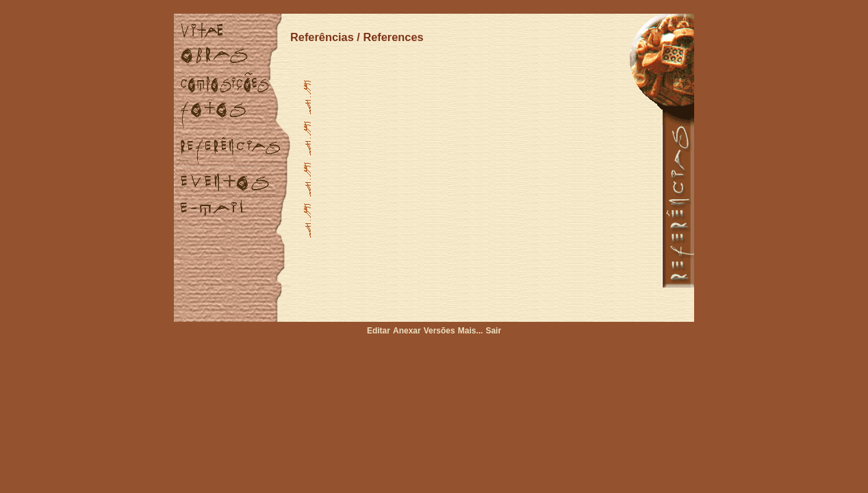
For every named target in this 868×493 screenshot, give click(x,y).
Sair (493, 331)
